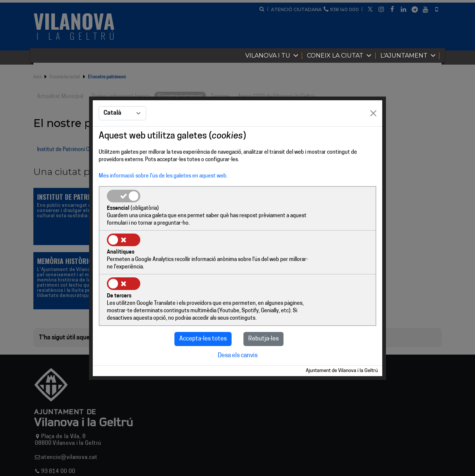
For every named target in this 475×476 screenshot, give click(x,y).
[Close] (373, 136)
